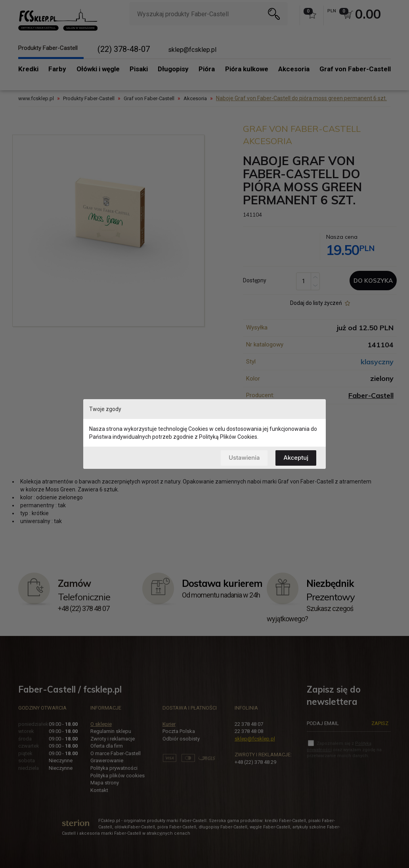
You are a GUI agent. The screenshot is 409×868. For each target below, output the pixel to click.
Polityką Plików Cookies (228, 437)
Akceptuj (296, 458)
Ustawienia (244, 458)
